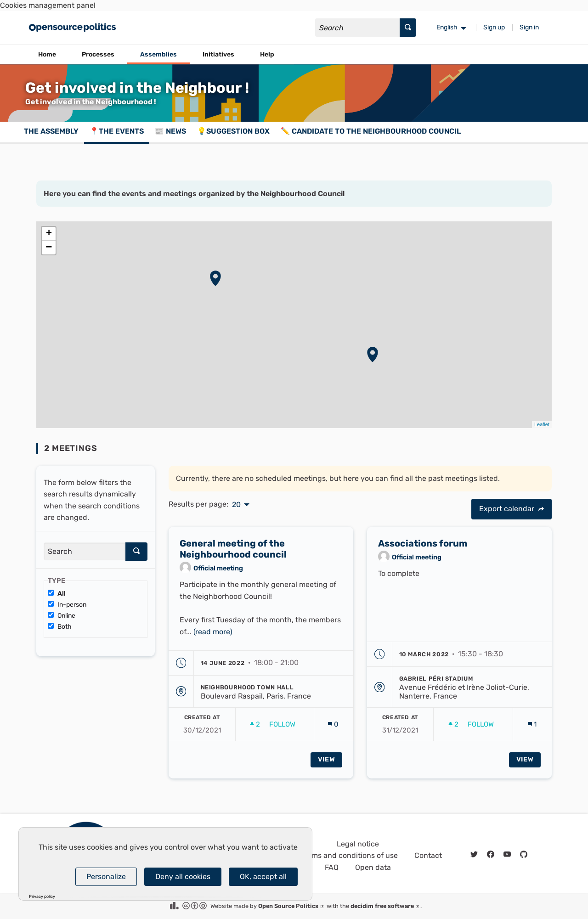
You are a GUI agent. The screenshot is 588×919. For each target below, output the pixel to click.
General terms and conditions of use (336, 855)
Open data (373, 867)
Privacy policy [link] (42, 897)
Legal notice (358, 844)
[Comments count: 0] (333, 729)
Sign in (529, 27)
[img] (541, 509)
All (57, 594)
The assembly (51, 131)
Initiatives (218, 54)
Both (60, 627)
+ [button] (49, 234)
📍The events (117, 131)
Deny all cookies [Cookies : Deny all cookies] (183, 877)
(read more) (213, 636)
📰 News (170, 131)
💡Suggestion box (233, 131)
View (327, 764)
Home (47, 54)
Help (267, 54)
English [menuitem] (447, 27)
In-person (67, 605)
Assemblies (158, 54)
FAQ (332, 867)
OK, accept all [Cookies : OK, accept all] (263, 877)
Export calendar (512, 509)
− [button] (49, 248)
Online (62, 616)
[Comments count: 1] (532, 729)
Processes (98, 54)
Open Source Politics (291, 906)
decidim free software (385, 906)
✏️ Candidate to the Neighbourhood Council (371, 131)
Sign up (494, 27)
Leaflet (542, 424)
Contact (428, 855)
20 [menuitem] (236, 505)
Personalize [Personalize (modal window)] (106, 877)
